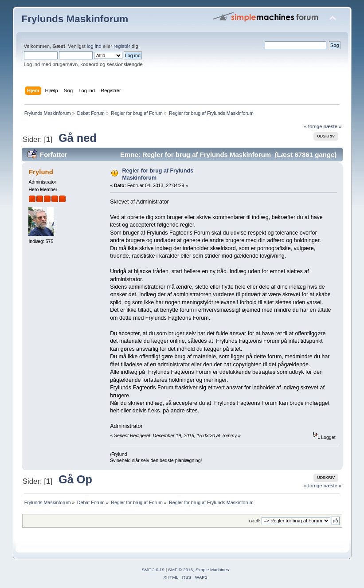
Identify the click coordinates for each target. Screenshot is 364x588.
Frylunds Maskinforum (75, 19)
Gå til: (254, 521)
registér (122, 46)
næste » (333, 126)
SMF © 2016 (180, 570)
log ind (94, 46)
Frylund (41, 172)
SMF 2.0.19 (153, 570)
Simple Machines (212, 570)
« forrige (313, 126)
